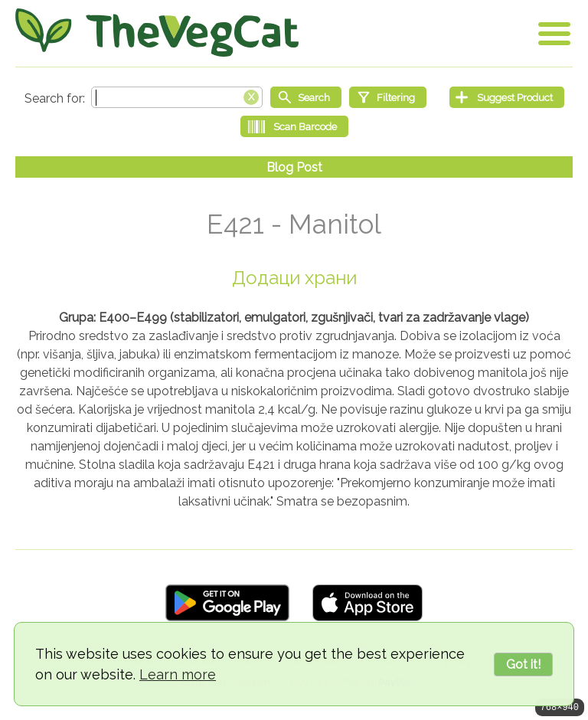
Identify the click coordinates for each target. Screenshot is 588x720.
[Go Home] (157, 33)
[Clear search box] (251, 96)
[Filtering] (388, 97)
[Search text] (177, 97)
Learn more (178, 674)
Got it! (523, 664)
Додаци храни (294, 278)
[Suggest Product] (507, 97)
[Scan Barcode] (294, 126)
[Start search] (306, 97)
